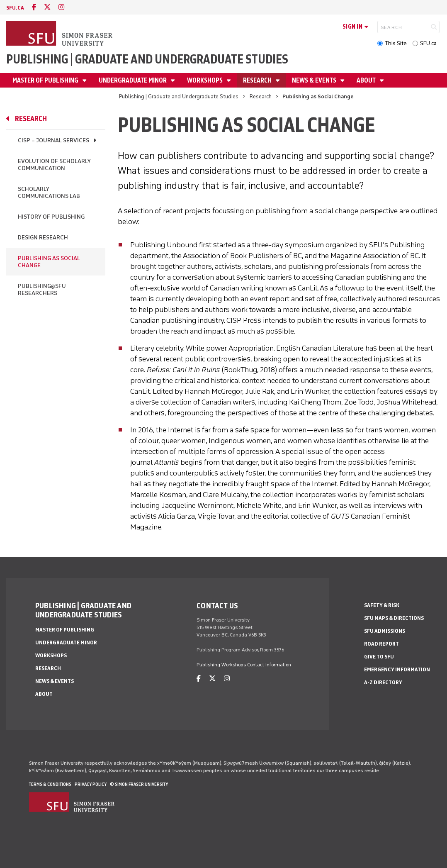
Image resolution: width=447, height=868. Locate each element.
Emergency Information (397, 669)
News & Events (315, 80)
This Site (396, 43)
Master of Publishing (46, 80)
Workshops (205, 80)
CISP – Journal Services (53, 140)
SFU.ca (428, 43)
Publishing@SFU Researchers (42, 290)
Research (258, 80)
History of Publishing (51, 217)
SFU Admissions (385, 631)
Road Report (381, 644)
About (367, 80)
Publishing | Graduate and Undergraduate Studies (147, 59)
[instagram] (61, 7)
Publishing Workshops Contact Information (244, 665)
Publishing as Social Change (49, 262)
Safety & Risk (382, 605)
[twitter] (47, 7)
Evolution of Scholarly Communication (54, 165)
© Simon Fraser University (139, 784)
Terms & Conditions (50, 784)
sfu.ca (15, 8)
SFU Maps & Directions (394, 618)
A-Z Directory (383, 682)
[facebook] (34, 7)
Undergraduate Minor (133, 80)
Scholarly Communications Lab (49, 193)
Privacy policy (91, 784)
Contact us (217, 605)
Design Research (43, 238)
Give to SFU (379, 657)
